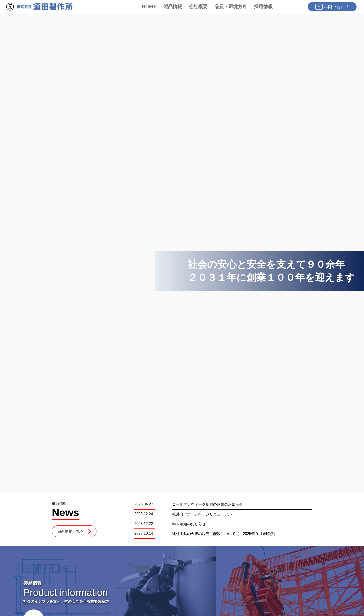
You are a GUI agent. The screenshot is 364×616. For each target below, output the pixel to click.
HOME (149, 7)
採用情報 (263, 7)
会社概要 (198, 7)
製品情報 (173, 7)
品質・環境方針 (231, 7)
